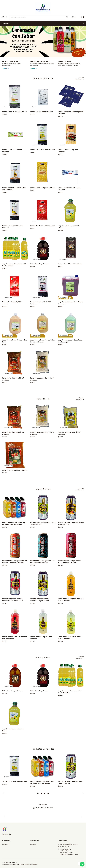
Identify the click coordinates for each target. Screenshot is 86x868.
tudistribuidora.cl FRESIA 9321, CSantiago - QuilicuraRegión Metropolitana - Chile (68, 852)
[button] (38, 793)
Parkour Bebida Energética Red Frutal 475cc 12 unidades (70, 569)
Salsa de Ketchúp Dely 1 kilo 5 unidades (13, 386)
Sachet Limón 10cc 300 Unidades (43, 157)
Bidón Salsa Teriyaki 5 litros (12, 698)
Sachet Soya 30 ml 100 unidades (70, 271)
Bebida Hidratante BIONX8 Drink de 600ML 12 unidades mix (14, 531)
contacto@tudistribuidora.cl (68, 844)
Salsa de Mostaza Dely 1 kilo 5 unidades (69, 440)
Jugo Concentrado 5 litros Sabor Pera (15, 348)
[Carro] (83, 17)
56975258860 (64, 847)
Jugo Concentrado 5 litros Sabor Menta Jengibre (70, 348)
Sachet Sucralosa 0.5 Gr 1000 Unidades (69, 196)
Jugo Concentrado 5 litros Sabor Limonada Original (42, 348)
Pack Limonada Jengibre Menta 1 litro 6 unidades (70, 645)
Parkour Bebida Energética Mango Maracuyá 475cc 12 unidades (15, 569)
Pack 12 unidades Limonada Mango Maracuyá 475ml (71, 531)
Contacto (5, 844)
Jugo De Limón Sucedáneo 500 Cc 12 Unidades (14, 272)
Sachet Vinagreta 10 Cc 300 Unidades (41, 310)
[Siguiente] (81, 824)
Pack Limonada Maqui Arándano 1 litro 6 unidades (14, 645)
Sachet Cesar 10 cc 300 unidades (15, 112)
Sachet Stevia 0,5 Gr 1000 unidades (12, 158)
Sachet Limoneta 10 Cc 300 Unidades (13, 234)
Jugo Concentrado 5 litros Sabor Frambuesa (70, 310)
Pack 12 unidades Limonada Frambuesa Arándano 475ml (13, 607)
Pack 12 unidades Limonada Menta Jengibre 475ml (43, 531)
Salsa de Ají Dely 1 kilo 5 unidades (15, 478)
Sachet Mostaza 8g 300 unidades (43, 195)
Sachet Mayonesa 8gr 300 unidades (68, 158)
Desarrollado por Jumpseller (29, 864)
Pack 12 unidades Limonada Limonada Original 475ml (40, 607)
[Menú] (4, 17)
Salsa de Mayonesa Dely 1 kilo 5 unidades (42, 386)
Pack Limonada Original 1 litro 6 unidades (42, 645)
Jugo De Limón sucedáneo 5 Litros (69, 234)
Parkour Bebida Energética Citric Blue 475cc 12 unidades (42, 569)
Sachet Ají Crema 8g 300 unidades (12, 310)
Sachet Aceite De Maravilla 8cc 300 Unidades (14, 196)
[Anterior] (5, 824)
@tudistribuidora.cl (43, 815)
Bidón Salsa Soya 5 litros (39, 271)
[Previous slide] (5, 54)
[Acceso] (75, 17)
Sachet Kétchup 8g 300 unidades (43, 233)
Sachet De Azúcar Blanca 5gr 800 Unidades (71, 113)
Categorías (43, 23)
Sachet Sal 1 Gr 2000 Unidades (42, 112)
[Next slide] (81, 54)
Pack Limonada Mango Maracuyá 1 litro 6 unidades (71, 607)
